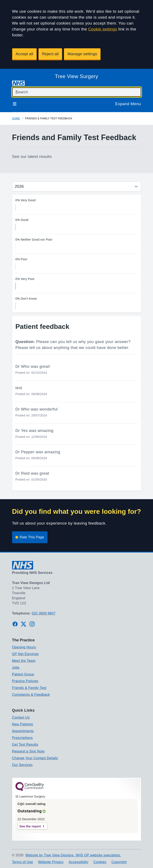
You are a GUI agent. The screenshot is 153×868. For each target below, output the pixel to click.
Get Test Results (25, 745)
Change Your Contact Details (35, 758)
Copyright (119, 862)
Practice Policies (25, 681)
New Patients (23, 724)
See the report (30, 826)
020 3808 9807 (44, 613)
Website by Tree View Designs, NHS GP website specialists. (73, 855)
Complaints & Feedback (31, 695)
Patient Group (23, 674)
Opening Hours (24, 647)
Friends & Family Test (29, 688)
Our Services (22, 765)
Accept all (24, 54)
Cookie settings (103, 29)
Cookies (100, 862)
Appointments (23, 731)
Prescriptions (22, 738)
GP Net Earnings (25, 654)
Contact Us (21, 717)
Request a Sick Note (28, 751)
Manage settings (82, 54)
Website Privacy (51, 862)
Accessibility (79, 862)
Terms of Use (23, 862)
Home (16, 118)
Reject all (50, 54)
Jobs (16, 668)
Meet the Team (24, 661)
